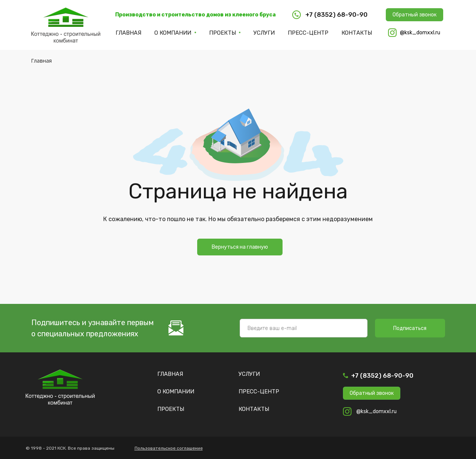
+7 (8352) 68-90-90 (382, 375)
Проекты (223, 33)
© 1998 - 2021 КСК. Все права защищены (70, 448)
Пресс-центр (308, 33)
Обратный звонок (414, 15)
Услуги (264, 33)
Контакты (357, 33)
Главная (128, 33)
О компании (173, 33)
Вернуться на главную (240, 247)
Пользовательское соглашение (169, 448)
